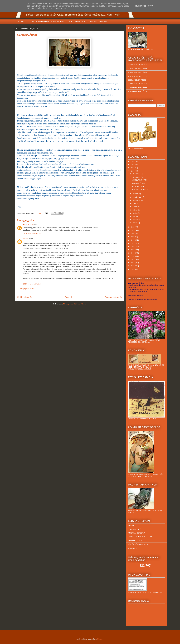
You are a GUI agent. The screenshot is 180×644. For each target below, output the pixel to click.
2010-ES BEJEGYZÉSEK (138, 69)
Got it (151, 6)
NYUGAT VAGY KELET (141, 186)
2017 (133, 243)
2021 (133, 230)
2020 (133, 233)
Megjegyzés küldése (28, 289)
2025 (133, 164)
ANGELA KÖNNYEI (140, 180)
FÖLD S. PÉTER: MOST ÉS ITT (140, 537)
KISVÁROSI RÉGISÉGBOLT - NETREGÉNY (47, 22)
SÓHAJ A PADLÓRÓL (77, 22)
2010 (133, 266)
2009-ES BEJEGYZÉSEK (138, 65)
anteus (26, 238)
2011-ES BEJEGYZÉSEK (138, 72)
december (137, 174)
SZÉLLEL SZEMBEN (140, 190)
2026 (133, 161)
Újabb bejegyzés (25, 297)
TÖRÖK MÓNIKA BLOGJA (138, 544)
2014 (133, 253)
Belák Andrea (28, 225)
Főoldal (68, 297)
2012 (133, 259)
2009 (133, 269)
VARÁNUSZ (133, 548)
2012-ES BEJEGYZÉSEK (138, 76)
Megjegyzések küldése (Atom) (74, 304)
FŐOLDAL (22, 22)
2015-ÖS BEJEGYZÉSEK (138, 88)
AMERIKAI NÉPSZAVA (137, 533)
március (136, 216)
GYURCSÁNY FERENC (99, 22)
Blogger (100, 639)
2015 (133, 250)
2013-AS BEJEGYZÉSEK (138, 80)
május (135, 210)
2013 (133, 256)
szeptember (137, 197)
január (135, 223)
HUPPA (131, 525)
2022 (133, 227)
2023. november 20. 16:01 (33, 233)
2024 (133, 168)
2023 (133, 171)
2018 (133, 240)
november (137, 177)
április (135, 213)
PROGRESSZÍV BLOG (137, 540)
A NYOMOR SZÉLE (136, 529)
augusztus (137, 200)
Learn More (141, 6)
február (136, 220)
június (135, 207)
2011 (133, 263)
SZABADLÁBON (138, 183)
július (135, 203)
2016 (133, 246)
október (136, 194)
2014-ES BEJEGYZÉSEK (138, 84)
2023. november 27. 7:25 (32, 284)
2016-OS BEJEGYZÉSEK (138, 91)
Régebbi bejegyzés (113, 297)
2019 (133, 237)
